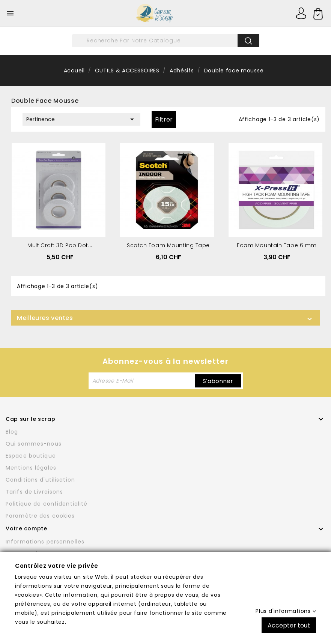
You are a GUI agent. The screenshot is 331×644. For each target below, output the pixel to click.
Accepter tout (289, 625)
